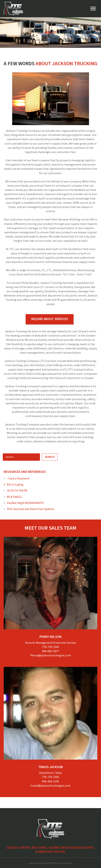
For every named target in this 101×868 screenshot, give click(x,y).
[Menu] (93, 9)
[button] (50, 319)
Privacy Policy (65, 863)
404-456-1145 (50, 781)
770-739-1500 (50, 647)
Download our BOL (51, 852)
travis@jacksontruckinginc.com (50, 786)
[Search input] (21, 457)
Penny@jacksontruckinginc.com (50, 655)
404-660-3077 (50, 651)
